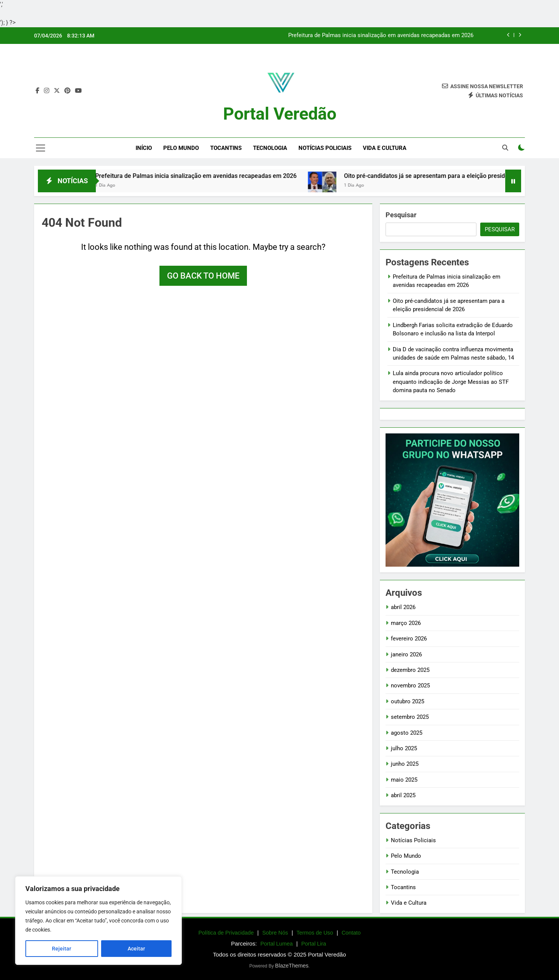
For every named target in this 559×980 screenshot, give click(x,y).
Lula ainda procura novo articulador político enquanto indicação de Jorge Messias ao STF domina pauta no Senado (451, 382)
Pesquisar (401, 215)
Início (144, 148)
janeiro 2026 (406, 654)
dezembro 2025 (410, 670)
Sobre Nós (275, 933)
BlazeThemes (292, 966)
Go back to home (203, 276)
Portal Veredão (280, 114)
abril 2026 (403, 607)
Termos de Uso (315, 933)
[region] (98, 921)
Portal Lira (314, 944)
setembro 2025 (410, 717)
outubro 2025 (408, 701)
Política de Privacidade (226, 933)
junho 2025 (405, 764)
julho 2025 (404, 748)
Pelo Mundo (181, 148)
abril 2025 (403, 795)
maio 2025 (404, 780)
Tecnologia (270, 148)
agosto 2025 (407, 733)
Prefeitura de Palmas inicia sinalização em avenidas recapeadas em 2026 (381, 36)
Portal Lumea (277, 944)
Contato (351, 933)
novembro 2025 (410, 686)
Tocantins (226, 148)
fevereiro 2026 (409, 639)
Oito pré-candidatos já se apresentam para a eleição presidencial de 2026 (454, 176)
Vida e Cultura (385, 148)
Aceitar (136, 949)
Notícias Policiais (325, 148)
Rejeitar (62, 949)
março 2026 (406, 623)
